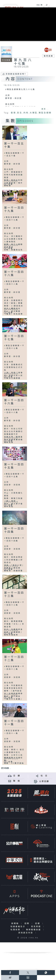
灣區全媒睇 (45, 113)
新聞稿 (16, 924)
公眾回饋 (44, 781)
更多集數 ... (6, 768)
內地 (26, 113)
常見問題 (37, 927)
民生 (20, 113)
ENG (38, 5)
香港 (13, 113)
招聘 (28, 924)
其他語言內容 (26, 933)
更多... (45, 109)
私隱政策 (16, 930)
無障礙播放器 (34, 930)
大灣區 (34, 113)
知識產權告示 (18, 927)
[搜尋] (47, 4)
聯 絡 (17, 781)
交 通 (17, 776)
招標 (38, 924)
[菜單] (53, 4)
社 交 (44, 776)
